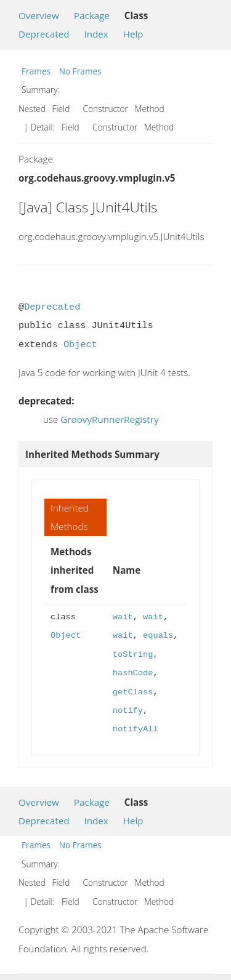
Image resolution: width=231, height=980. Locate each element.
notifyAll (136, 729)
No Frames (80, 71)
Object (80, 345)
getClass (133, 692)
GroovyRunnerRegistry (109, 419)
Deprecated (44, 34)
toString (133, 655)
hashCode (133, 673)
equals (158, 636)
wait (123, 617)
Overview (39, 15)
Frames (36, 71)
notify (128, 711)
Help (133, 34)
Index (96, 34)
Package (92, 15)
